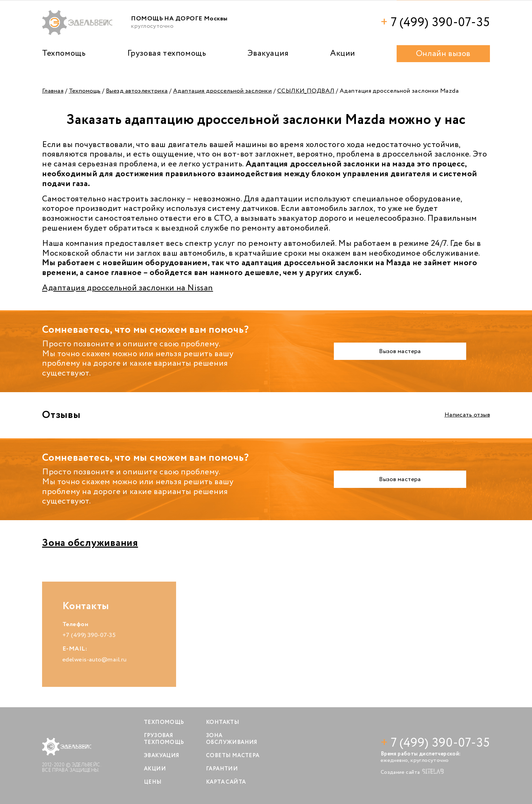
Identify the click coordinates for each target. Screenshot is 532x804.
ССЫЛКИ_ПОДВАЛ (306, 91)
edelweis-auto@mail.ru (94, 660)
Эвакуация (268, 53)
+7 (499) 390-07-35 (89, 635)
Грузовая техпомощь (167, 53)
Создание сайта (412, 772)
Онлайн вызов (443, 54)
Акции (343, 53)
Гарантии (222, 769)
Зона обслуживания (90, 543)
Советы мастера (233, 756)
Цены (153, 782)
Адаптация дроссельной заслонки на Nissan (128, 288)
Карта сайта (226, 782)
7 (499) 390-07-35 (435, 23)
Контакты (223, 722)
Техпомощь (64, 53)
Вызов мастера (400, 351)
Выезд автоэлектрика (137, 91)
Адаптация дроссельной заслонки (223, 91)
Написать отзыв (467, 415)
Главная (53, 91)
